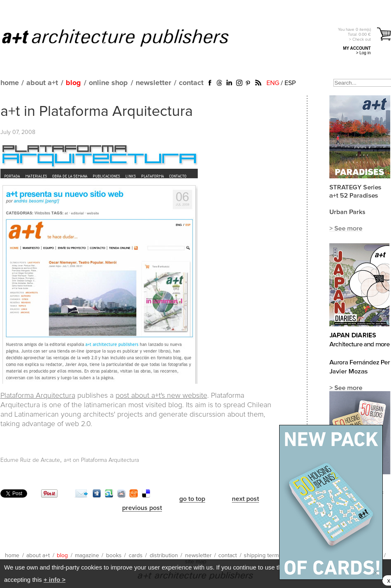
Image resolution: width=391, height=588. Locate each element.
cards (136, 556)
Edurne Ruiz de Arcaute (30, 460)
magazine (87, 556)
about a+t (42, 83)
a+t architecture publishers (126, 37)
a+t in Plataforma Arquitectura (97, 112)
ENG (273, 83)
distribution (164, 556)
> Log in (363, 53)
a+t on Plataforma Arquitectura (101, 460)
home (10, 83)
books (114, 556)
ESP (290, 83)
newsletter (153, 83)
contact (191, 83)
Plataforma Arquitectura (38, 396)
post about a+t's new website (161, 396)
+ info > (54, 580)
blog (73, 83)
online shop (108, 83)
